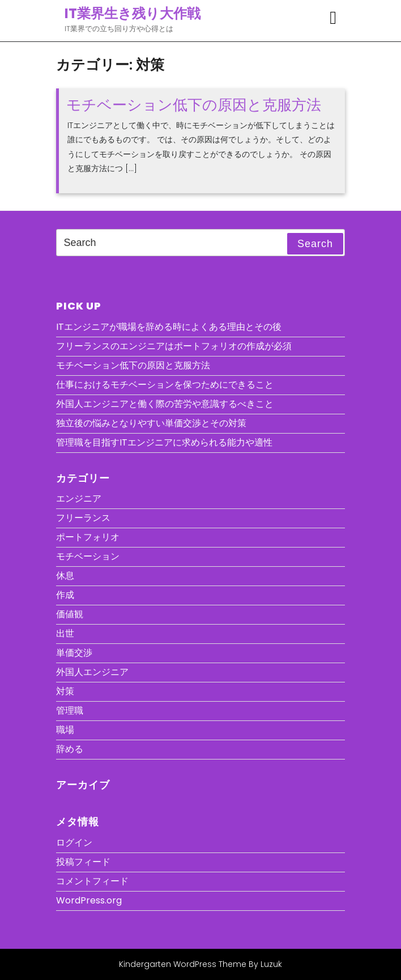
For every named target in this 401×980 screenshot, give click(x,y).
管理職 (70, 710)
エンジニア (79, 499)
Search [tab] (315, 244)
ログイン (74, 843)
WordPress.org (89, 900)
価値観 (70, 614)
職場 (65, 730)
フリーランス (83, 518)
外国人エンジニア (92, 672)
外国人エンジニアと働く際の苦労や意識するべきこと (165, 404)
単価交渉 (74, 653)
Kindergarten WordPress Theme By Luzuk (200, 964)
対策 (65, 691)
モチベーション (88, 556)
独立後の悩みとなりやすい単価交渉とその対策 (151, 423)
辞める (70, 749)
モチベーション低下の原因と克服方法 (194, 105)
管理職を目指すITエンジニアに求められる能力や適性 (164, 442)
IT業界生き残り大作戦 (133, 13)
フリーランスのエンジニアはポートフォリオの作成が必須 (174, 346)
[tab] (333, 18)
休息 (65, 576)
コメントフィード (92, 881)
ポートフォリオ (88, 537)
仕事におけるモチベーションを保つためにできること (165, 385)
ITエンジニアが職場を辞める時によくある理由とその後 (169, 327)
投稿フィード (83, 862)
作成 (65, 595)
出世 (65, 633)
